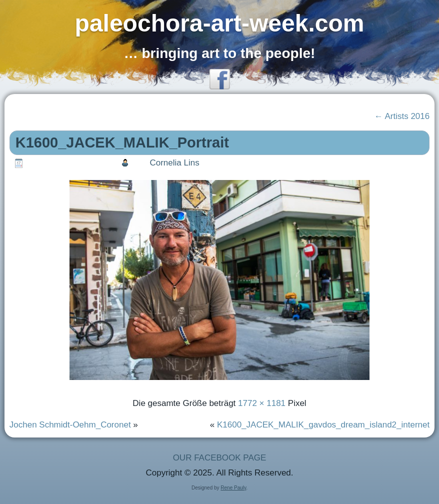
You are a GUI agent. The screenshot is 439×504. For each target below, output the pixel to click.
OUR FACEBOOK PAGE (220, 458)
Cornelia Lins (174, 163)
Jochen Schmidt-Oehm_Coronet (70, 425)
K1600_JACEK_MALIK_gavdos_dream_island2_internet (323, 425)
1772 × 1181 (262, 403)
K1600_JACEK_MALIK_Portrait (122, 142)
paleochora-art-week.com (220, 23)
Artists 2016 (402, 116)
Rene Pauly (233, 488)
